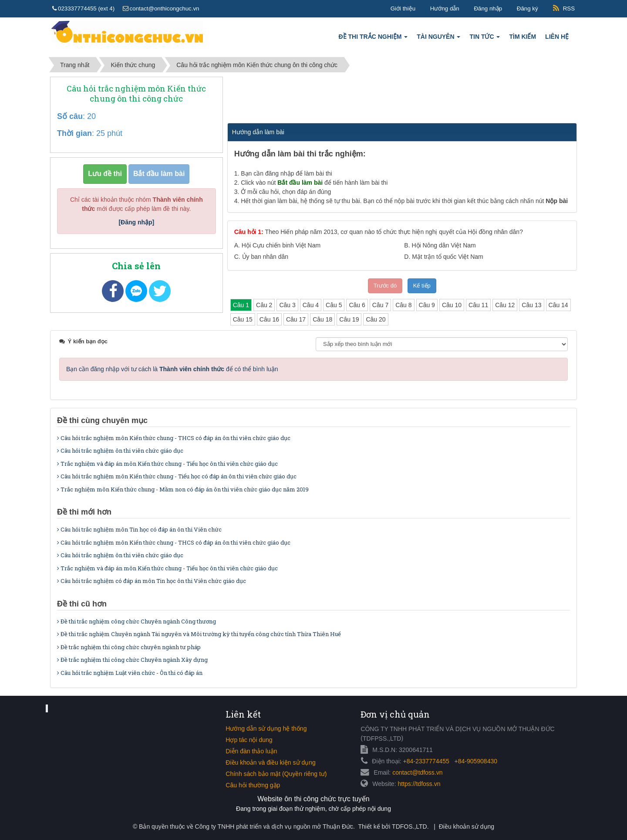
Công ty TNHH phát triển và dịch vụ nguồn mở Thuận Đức (274, 826)
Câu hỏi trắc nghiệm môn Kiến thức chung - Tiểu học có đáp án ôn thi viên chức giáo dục (177, 476)
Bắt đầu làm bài (159, 174)
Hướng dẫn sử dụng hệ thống (266, 728)
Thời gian (74, 133)
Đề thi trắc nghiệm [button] (373, 39)
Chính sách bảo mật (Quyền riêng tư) (276, 774)
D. (443, 257)
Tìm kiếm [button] (522, 37)
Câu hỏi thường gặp (253, 785)
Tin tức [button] (485, 39)
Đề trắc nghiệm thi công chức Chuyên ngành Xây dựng (132, 660)
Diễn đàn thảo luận (251, 751)
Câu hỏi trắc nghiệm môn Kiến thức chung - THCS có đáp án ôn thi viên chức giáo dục (174, 438)
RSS (569, 8)
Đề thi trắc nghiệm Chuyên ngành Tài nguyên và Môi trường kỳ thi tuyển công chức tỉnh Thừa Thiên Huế (199, 634)
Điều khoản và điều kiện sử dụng (270, 762)
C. (261, 257)
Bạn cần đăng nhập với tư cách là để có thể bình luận (172, 369)
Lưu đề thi (105, 174)
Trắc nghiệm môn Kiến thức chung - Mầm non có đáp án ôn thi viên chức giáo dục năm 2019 (183, 489)
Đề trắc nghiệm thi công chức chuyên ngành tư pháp (129, 647)
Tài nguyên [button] (438, 39)
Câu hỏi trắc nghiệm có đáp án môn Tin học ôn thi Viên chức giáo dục (152, 581)
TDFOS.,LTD (410, 826)
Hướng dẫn (445, 8)
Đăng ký (528, 8)
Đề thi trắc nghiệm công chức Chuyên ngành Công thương (137, 621)
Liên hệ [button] (557, 37)
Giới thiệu (403, 8)
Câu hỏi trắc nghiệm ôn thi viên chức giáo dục (120, 450)
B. (440, 245)
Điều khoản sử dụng (467, 826)
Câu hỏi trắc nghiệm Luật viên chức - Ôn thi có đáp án (130, 673)
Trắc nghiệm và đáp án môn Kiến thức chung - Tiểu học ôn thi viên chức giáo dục (167, 464)
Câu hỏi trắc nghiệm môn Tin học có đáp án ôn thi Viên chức (139, 529)
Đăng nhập (488, 8)
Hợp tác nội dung (249, 740)
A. (278, 245)
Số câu (70, 116)
